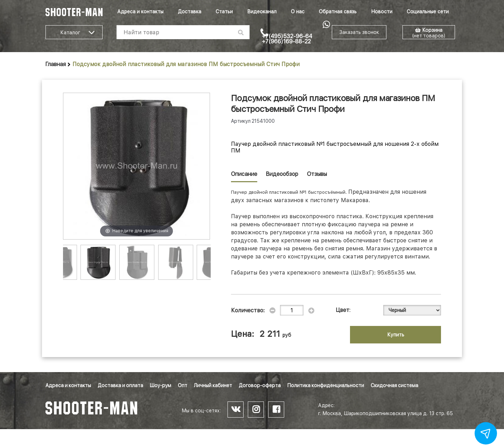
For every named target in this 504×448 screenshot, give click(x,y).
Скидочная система (394, 385)
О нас (298, 12)
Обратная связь (338, 12)
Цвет (343, 310)
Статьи (224, 12)
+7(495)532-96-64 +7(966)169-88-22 (287, 39)
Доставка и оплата (120, 385)
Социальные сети (428, 12)
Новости (382, 12)
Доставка (190, 12)
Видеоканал (262, 12)
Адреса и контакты (140, 12)
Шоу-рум (160, 385)
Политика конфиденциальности (326, 385)
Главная (56, 64)
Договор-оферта (260, 385)
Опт (183, 385)
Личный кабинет (213, 385)
